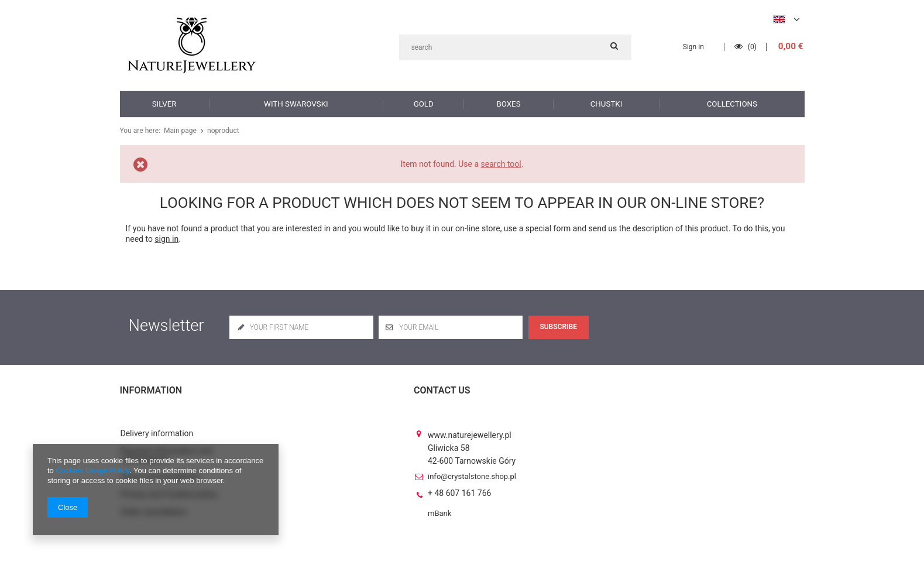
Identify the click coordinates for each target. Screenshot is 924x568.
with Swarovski (296, 103)
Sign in (695, 47)
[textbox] (515, 47)
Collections (732, 103)
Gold (423, 103)
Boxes (509, 103)
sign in (166, 239)
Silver (164, 103)
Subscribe (558, 327)
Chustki (607, 103)
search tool (501, 164)
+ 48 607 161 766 (459, 483)
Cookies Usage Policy (92, 471)
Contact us (442, 390)
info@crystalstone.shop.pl (472, 466)
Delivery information (157, 424)
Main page (179, 131)
